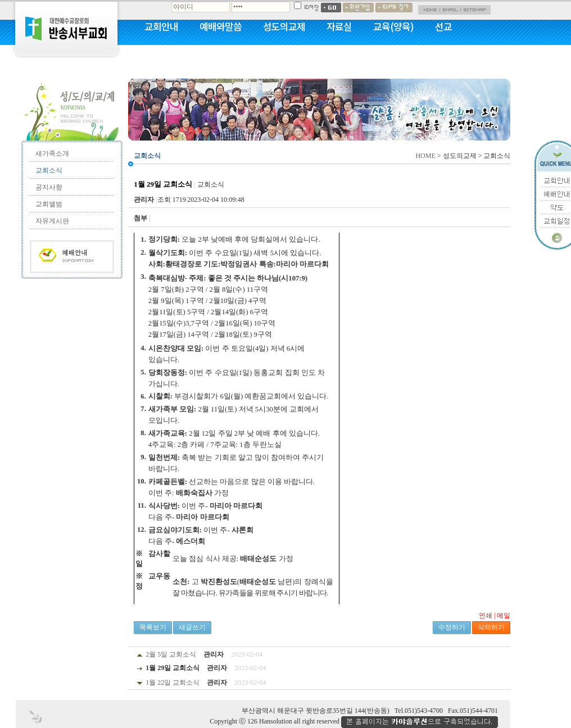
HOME (425, 156)
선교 (443, 26)
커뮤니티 (161, 56)
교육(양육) (393, 26)
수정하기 (452, 627)
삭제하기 (491, 627)
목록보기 (153, 627)
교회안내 (161, 26)
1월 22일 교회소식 (173, 682)
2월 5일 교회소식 (171, 654)
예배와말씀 (221, 26)
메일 (504, 616)
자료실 (339, 26)
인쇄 (486, 616)
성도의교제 (284, 26)
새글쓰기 (192, 627)
